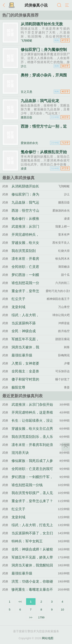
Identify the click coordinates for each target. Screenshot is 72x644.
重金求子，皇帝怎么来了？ (32, 501)
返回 (5, 5)
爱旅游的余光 (29, 143)
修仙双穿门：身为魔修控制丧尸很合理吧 (44, 51)
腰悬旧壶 (26, 117)
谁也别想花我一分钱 (27, 485)
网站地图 (48, 638)
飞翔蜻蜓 (26, 41)
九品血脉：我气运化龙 (40, 101)
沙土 (24, 66)
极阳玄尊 (18, 387)
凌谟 (24, 169)
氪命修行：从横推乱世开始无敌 (44, 154)
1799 (41, 617)
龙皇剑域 (18, 307)
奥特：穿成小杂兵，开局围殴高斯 (44, 77)
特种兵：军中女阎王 (27, 541)
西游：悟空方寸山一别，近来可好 (44, 128)
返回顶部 (66, 447)
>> (31, 617)
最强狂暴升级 (22, 355)
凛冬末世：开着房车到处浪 (32, 445)
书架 (12, 5)
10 (62, 609)
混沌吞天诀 (20, 453)
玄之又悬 (26, 92)
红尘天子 (18, 299)
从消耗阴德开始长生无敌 (42, 24)
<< (20, 602)
